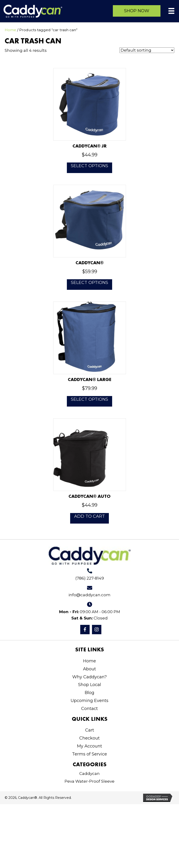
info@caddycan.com (89, 595)
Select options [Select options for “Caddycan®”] (89, 283)
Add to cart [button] (89, 516)
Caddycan (89, 774)
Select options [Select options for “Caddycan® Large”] (89, 399)
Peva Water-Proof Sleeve (89, 781)
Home (10, 30)
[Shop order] (147, 50)
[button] (137, 11)
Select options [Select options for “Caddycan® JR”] (89, 166)
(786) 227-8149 (90, 578)
